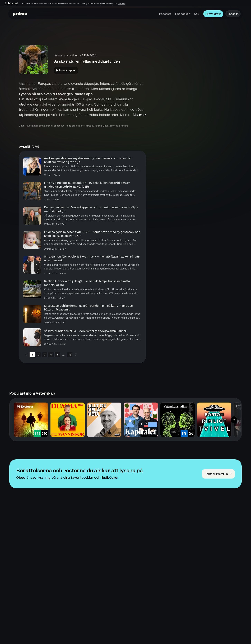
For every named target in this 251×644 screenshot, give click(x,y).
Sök (197, 14)
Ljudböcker (182, 14)
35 (70, 355)
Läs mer (121, 3)
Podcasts (165, 14)
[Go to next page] (76, 355)
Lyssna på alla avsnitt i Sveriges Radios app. (56, 94)
